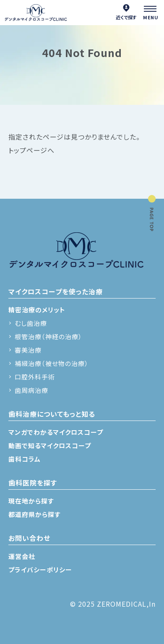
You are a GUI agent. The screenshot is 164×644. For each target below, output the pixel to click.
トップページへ (31, 150)
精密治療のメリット (37, 310)
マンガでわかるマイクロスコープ (56, 432)
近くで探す (126, 12)
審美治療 (28, 350)
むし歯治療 (31, 323)
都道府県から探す (34, 514)
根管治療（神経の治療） (48, 336)
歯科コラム (25, 459)
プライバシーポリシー (40, 570)
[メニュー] (151, 13)
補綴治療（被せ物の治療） (52, 363)
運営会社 (22, 556)
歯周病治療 (31, 390)
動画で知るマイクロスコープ (50, 445)
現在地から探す (31, 501)
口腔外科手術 (35, 377)
